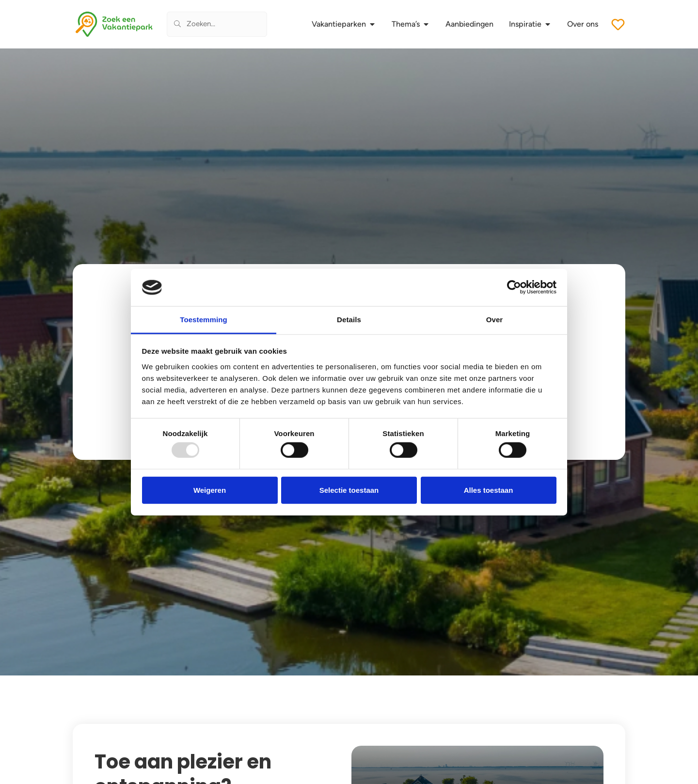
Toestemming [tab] (204, 320)
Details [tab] (349, 320)
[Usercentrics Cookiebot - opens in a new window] (514, 287)
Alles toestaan (489, 490)
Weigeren (210, 490)
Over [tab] (495, 320)
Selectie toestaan (349, 490)
